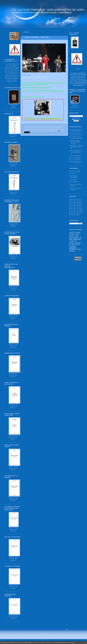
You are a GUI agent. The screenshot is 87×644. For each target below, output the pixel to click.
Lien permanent (54, 126)
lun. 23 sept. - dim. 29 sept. (77, 209)
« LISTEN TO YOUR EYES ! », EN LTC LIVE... (36, 37)
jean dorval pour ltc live (76, 238)
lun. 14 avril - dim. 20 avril (76, 202)
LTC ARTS (73, 174)
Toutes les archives (75, 215)
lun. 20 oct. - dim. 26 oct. (76, 199)
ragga (29, 129)
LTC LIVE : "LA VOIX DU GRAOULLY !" (76, 185)
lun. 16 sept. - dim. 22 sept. (77, 210)
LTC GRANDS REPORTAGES (74, 177)
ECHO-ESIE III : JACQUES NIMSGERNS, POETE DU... (77, 147)
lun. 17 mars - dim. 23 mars (77, 204)
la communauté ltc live (75, 243)
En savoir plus (71, 643)
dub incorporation (59, 129)
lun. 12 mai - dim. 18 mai (76, 201)
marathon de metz (54, 131)
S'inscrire (76, 118)
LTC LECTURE (74, 182)
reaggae (26, 129)
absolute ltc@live (73, 249)
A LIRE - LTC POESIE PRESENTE (76, 189)
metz (71, 232)
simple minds (75, 233)
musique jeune (34, 129)
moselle (51, 129)
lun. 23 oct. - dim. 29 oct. (76, 213)
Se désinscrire (76, 119)
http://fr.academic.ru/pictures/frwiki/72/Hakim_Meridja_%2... (36, 77)
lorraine (73, 246)
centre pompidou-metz (43, 129)
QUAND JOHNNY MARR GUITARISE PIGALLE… (76, 130)
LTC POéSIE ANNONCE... (77, 162)
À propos (78, 69)
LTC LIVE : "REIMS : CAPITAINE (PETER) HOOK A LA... (75, 142)
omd (78, 244)
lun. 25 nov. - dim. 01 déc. (76, 205)
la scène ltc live (47, 128)
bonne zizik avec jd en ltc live (34, 131)
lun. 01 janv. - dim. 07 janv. (77, 212)
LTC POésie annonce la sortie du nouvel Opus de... (77, 134)
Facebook (62, 131)
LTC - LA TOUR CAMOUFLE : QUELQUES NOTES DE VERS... (49, 10)
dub (54, 129)
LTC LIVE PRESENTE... (76, 156)
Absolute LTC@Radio (75, 171)
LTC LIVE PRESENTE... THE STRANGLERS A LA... (76, 152)
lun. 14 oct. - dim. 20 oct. (76, 207)
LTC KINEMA (74, 180)
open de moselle (45, 131)
